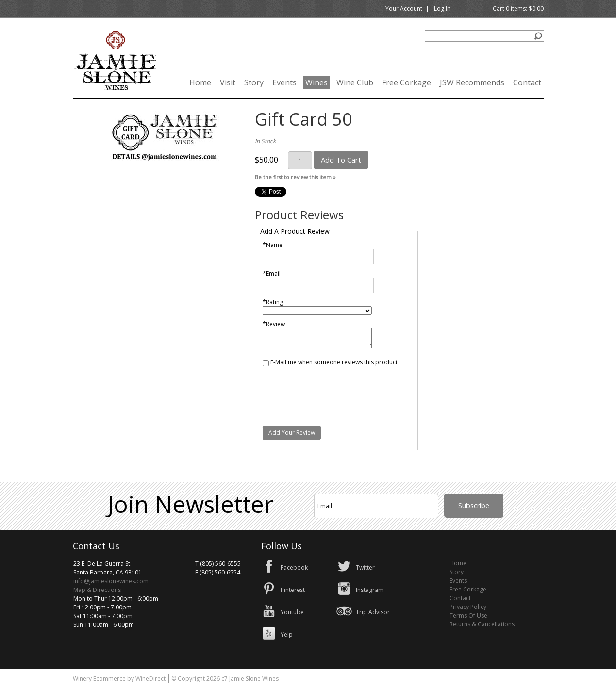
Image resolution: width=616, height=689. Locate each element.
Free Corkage (407, 82)
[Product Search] (484, 36)
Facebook (294, 567)
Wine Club (355, 82)
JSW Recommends (472, 82)
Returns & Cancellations (482, 624)
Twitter (365, 567)
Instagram (370, 590)
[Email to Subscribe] (376, 506)
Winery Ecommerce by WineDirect (119, 679)
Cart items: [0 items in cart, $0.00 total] (518, 8)
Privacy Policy (468, 607)
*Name (273, 245)
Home (200, 82)
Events (284, 82)
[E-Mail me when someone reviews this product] (266, 363)
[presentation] (336, 390)
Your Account (404, 8)
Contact (527, 82)
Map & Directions (97, 590)
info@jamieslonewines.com (111, 581)
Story (254, 82)
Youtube (292, 612)
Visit (228, 82)
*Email (272, 273)
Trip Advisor (373, 612)
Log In (442, 8)
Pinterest (293, 590)
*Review (274, 324)
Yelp (287, 634)
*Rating (273, 302)
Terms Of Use (468, 615)
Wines (316, 82)
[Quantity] (300, 160)
